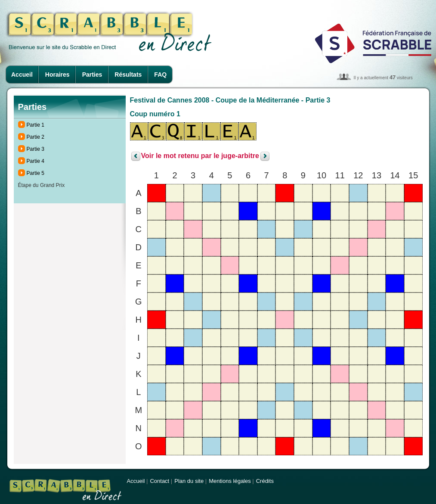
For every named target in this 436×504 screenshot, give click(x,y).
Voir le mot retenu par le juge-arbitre (200, 156)
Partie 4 (36, 161)
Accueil (22, 75)
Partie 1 (36, 125)
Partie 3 (36, 149)
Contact (159, 481)
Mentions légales (230, 481)
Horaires (57, 75)
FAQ (160, 75)
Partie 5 (36, 173)
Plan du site (189, 481)
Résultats (128, 75)
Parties (92, 75)
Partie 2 (36, 137)
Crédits (265, 481)
